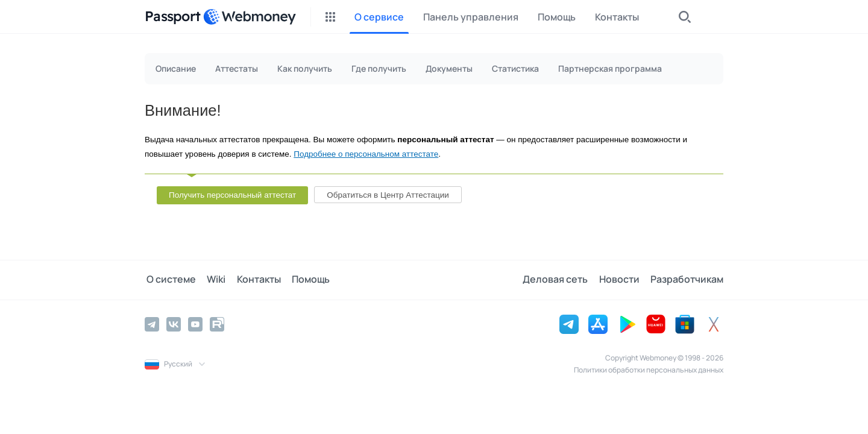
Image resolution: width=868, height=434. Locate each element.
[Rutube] (217, 324)
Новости (621, 280)
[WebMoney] (250, 17)
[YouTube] (195, 324)
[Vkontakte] (174, 324)
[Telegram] (152, 324)
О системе (169, 280)
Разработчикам (687, 280)
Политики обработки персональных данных (649, 369)
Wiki (213, 280)
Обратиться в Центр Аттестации (388, 195)
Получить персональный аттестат (232, 195)
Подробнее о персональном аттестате (366, 154)
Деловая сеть (558, 280)
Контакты (254, 280)
